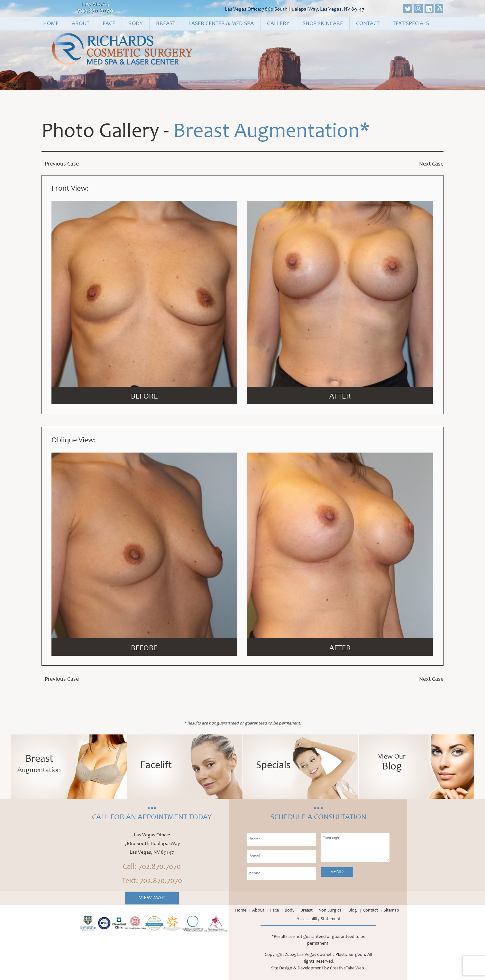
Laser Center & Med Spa (221, 24)
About (81, 24)
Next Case (431, 164)
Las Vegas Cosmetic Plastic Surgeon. (332, 955)
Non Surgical (330, 911)
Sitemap (391, 911)
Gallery (278, 24)
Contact (368, 24)
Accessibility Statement (319, 919)
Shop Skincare (323, 24)
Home (51, 24)
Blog (353, 911)
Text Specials (411, 24)
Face (109, 24)
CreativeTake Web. (348, 968)
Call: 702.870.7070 (152, 867)
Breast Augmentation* (272, 132)
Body (136, 24)
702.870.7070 (96, 11)
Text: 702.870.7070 (152, 881)
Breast (166, 24)
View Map (152, 898)
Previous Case (62, 164)
